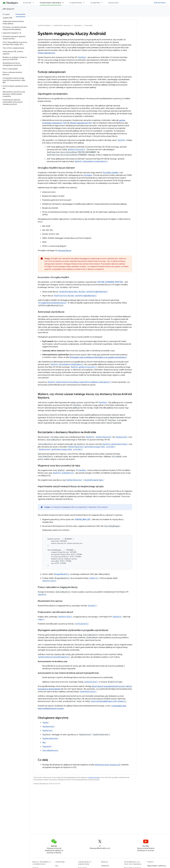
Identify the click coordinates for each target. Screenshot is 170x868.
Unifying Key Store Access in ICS (107, 765)
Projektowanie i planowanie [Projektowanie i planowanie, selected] (51, 3)
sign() (41, 619)
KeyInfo (122, 140)
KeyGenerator (122, 437)
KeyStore (90, 437)
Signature (117, 617)
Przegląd (6, 14)
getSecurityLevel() (77, 149)
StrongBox (88, 175)
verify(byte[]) (81, 624)
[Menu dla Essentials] (34, 3)
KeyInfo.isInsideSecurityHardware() (91, 161)
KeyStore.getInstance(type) (115, 444)
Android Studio (160, 3)
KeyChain (82, 57)
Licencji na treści (94, 777)
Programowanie (76, 3)
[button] (14, 33)
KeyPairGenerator (104, 437)
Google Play (95, 3)
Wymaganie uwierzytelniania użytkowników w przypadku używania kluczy (98, 357)
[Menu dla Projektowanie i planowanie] (64, 3)
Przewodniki (88, 25)
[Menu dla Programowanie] (85, 3)
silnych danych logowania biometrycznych (109, 686)
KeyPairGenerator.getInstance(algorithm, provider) (92, 447)
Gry (57, 866)
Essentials (27, 3)
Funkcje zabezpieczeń (46, 53)
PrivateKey (81, 470)
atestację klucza (65, 251)
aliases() (92, 606)
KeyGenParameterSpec (94, 480)
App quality (9, 9)
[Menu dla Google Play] (103, 3)
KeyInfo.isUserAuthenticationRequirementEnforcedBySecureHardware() (79, 382)
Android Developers (44, 25)
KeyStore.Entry (65, 617)
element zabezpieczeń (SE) (81, 123)
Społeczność (113, 3)
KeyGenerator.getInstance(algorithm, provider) (61, 449)
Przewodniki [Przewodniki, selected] (21, 14)
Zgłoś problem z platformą (156, 866)
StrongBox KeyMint (111, 173)
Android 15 (105, 866)
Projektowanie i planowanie (62, 25)
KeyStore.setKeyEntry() (64, 473)
